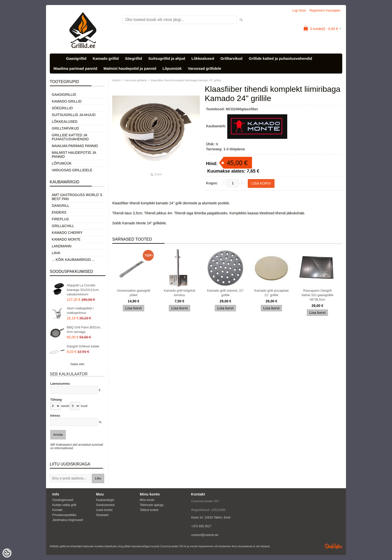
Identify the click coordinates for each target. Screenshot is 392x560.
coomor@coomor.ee (205, 535)
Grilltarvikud (231, 58)
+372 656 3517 (201, 526)
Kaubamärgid (105, 500)
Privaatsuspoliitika (64, 515)
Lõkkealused (203, 58)
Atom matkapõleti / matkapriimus (80, 311)
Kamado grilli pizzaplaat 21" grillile (271, 293)
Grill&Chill (63, 226)
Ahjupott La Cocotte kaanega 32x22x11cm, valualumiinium (83, 290)
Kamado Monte (66, 239)
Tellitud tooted (149, 510)
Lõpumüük (172, 68)
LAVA (56, 253)
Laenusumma (60, 384)
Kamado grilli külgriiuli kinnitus (179, 293)
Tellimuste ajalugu (152, 505)
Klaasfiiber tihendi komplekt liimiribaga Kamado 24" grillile (186, 80)
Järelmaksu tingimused (68, 520)
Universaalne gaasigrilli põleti (133, 293)
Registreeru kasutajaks (325, 11)
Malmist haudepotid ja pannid (130, 68)
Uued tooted (104, 510)
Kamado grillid (106, 58)
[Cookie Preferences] (7, 553)
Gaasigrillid (76, 58)
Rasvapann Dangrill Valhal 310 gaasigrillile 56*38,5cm (317, 295)
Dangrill (60, 206)
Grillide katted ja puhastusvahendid (280, 58)
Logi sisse (299, 11)
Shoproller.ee (333, 546)
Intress (55, 416)
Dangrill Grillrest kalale (83, 346)
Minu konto (147, 500)
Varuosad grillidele (205, 68)
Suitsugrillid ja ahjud (167, 58)
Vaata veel (77, 364)
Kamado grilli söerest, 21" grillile (225, 293)
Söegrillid (133, 58)
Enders (59, 212)
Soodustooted (105, 505)
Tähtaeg (56, 400)
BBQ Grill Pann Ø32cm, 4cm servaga (84, 330)
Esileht (116, 80)
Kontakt (57, 510)
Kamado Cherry (67, 233)
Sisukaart (102, 515)
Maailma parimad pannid (75, 68)
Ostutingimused (63, 500)
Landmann (62, 246)
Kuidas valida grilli (64, 505)
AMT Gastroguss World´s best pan (77, 197)
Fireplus (60, 219)
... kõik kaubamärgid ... (73, 260)
